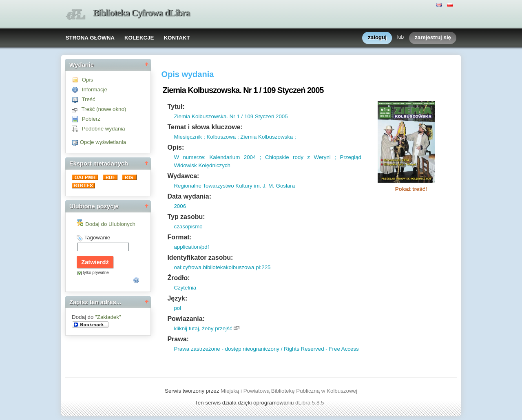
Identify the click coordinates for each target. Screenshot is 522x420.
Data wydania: (189, 196)
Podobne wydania (104, 129)
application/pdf (191, 247)
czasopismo (188, 227)
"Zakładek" (108, 317)
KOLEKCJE (139, 38)
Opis (87, 80)
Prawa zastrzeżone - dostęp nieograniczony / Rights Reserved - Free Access (266, 349)
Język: (177, 298)
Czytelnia (185, 288)
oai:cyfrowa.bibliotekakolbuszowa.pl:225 (222, 267)
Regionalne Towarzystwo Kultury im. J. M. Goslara (234, 186)
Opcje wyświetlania (103, 142)
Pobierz (91, 119)
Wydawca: (183, 176)
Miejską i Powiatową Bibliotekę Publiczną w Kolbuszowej (289, 391)
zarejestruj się (433, 38)
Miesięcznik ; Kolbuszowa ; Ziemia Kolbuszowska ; (235, 137)
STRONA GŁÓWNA (90, 38)
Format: (179, 237)
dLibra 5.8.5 (310, 403)
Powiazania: (186, 319)
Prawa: (178, 339)
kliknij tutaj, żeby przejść (203, 328)
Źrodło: (178, 278)
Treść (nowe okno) (104, 109)
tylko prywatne (96, 273)
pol (177, 308)
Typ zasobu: (186, 217)
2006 (180, 206)
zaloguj (377, 38)
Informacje (95, 90)
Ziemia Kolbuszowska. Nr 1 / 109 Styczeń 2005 (231, 116)
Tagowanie (97, 238)
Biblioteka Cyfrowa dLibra (142, 13)
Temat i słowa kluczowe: (205, 127)
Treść (88, 99)
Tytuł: (176, 107)
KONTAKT (177, 38)
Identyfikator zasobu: (200, 258)
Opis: (176, 147)
